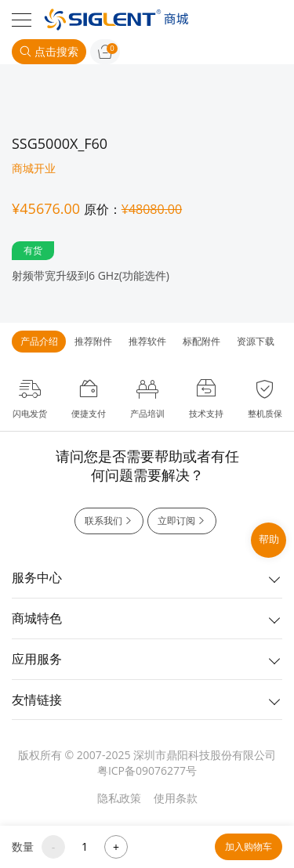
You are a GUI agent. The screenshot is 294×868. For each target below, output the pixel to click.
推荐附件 (93, 341)
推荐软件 (147, 341)
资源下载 (256, 341)
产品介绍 (39, 341)
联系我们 (109, 521)
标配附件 (201, 341)
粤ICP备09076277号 (147, 770)
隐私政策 (119, 798)
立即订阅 (182, 521)
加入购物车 (249, 846)
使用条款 (176, 798)
